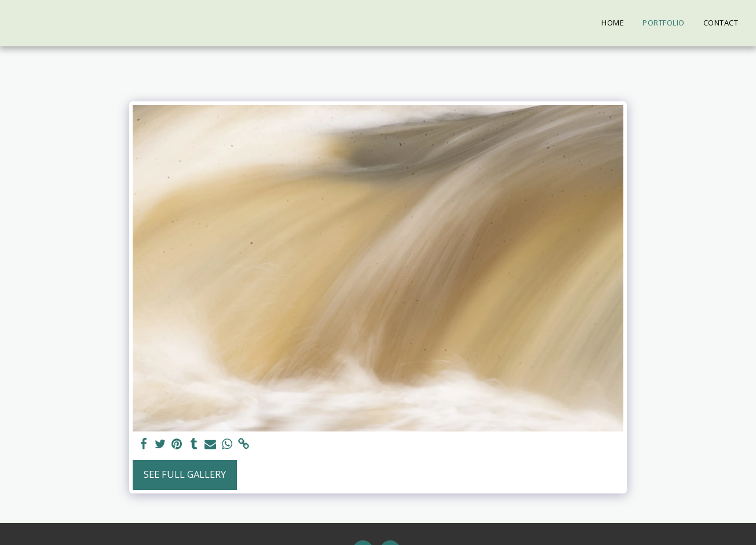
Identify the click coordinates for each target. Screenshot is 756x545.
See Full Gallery (185, 474)
